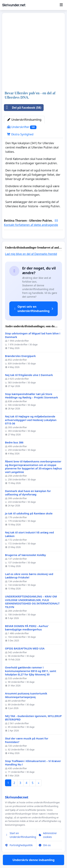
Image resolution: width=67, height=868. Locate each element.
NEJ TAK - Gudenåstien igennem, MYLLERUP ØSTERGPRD (33, 728)
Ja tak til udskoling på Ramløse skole (29, 524)
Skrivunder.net (14, 5)
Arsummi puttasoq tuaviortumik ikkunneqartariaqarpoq (26, 706)
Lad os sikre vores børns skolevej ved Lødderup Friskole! (29, 586)
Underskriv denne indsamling (33, 241)
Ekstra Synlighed (20, 134)
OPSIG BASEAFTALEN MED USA (25, 659)
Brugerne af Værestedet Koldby (25, 565)
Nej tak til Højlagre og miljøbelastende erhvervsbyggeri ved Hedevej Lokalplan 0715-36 (31, 430)
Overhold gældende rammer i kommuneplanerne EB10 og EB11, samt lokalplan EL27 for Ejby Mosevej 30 (31, 681)
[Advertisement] (33, 52)
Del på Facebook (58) (23, 108)
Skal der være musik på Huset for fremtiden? (27, 751)
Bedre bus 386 (14, 453)
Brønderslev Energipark (20, 366)
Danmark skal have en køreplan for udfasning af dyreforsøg (28, 503)
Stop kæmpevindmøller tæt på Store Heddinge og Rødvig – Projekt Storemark (31, 406)
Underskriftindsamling (24, 120)
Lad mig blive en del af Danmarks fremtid (31, 264)
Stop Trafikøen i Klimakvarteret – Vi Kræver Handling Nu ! (33, 773)
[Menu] (61, 5)
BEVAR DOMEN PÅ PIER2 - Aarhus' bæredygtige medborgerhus (27, 638)
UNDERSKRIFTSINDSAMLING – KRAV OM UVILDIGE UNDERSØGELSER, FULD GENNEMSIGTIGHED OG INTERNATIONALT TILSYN (32, 612)
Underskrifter (22, 127)
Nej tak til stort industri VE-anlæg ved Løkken (29, 545)
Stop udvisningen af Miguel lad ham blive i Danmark (33, 346)
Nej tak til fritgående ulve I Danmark (29, 385)
